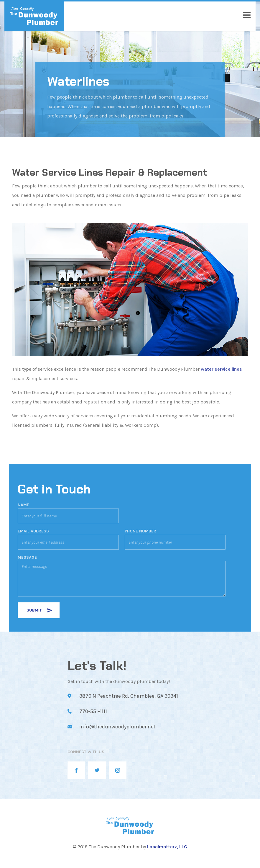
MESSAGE (27, 558)
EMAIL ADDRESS (33, 531)
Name (23, 505)
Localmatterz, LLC (167, 847)
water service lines (221, 369)
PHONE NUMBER (140, 531)
